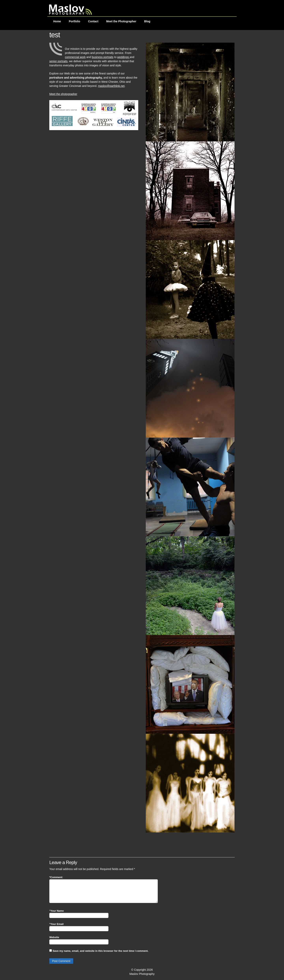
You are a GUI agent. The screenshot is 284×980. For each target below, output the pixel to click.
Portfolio (75, 21)
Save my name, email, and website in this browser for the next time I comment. (100, 951)
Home (57, 21)
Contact (93, 21)
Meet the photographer (63, 94)
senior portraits (58, 61)
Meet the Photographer (121, 21)
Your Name (57, 911)
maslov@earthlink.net (111, 86)
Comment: (56, 877)
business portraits (103, 57)
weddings (123, 57)
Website (54, 937)
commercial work (75, 57)
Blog (147, 21)
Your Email (57, 924)
